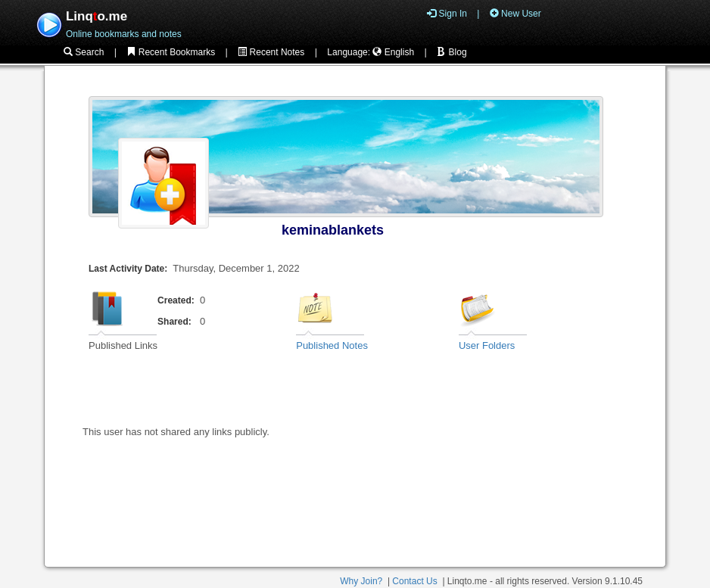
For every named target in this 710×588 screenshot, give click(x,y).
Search (84, 52)
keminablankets (333, 230)
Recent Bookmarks (171, 52)
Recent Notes (271, 52)
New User (515, 14)
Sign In (447, 14)
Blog (452, 52)
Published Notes (332, 345)
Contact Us (414, 581)
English (393, 52)
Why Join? (361, 581)
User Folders (487, 345)
